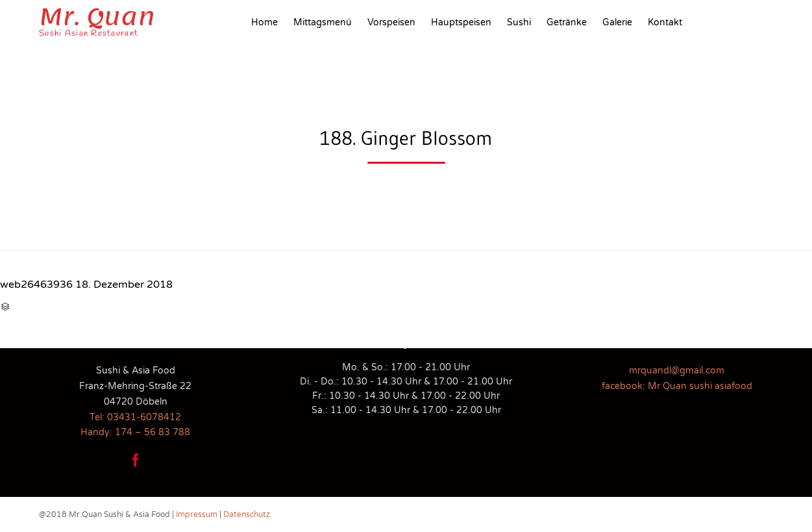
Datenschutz (247, 514)
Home (265, 22)
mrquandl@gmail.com (677, 371)
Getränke (567, 22)
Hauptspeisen (461, 22)
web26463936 (36, 285)
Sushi (519, 22)
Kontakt (665, 22)
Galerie (617, 22)
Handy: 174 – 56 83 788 (135, 432)
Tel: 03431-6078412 (135, 417)
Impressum (197, 514)
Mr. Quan (97, 17)
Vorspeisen (391, 22)
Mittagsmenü (323, 22)
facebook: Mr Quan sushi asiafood (677, 386)
